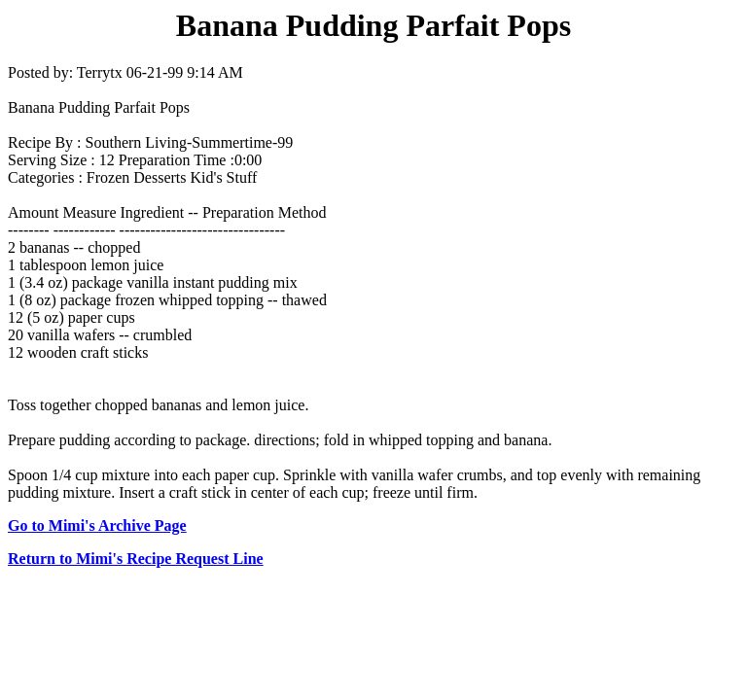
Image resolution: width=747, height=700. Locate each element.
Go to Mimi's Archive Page (97, 525)
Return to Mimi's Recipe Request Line (136, 559)
